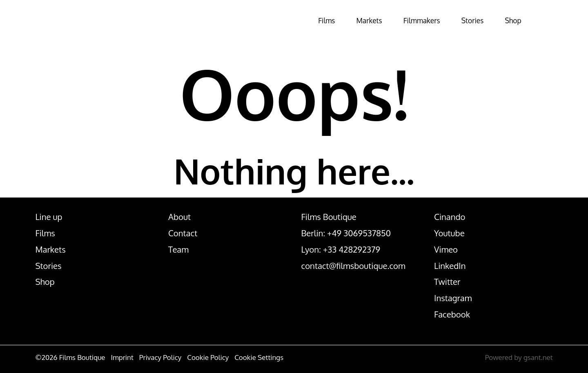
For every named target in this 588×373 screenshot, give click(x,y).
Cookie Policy (208, 357)
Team (178, 249)
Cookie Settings (259, 357)
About (179, 217)
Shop (506, 20)
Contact (183, 233)
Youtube (449, 233)
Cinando (450, 217)
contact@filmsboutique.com (353, 266)
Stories (458, 20)
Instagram (453, 298)
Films (287, 20)
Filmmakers (398, 20)
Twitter (447, 282)
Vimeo (446, 249)
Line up (49, 217)
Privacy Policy (160, 357)
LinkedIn (450, 266)
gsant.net (538, 357)
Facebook (452, 314)
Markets (337, 20)
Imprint (122, 357)
